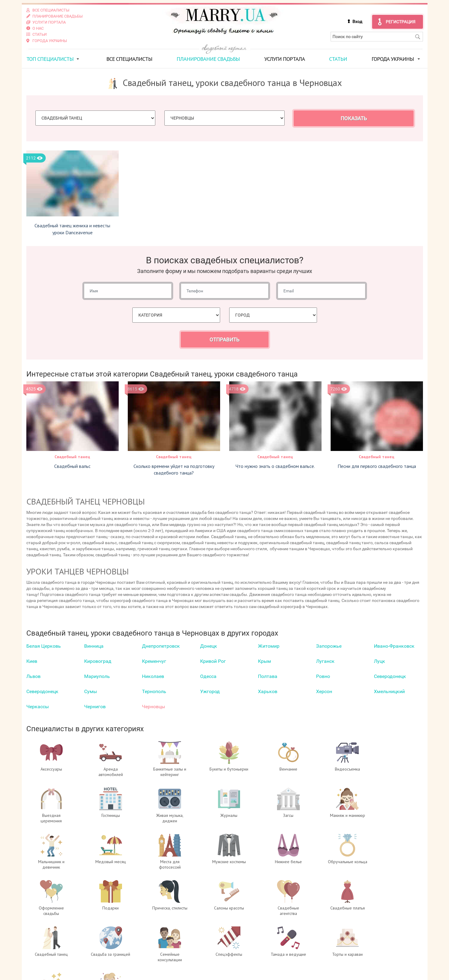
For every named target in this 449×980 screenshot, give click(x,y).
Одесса (208, 676)
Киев (32, 661)
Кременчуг (154, 661)
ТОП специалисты (50, 59)
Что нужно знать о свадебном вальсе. (275, 466)
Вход (357, 21)
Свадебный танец (72, 456)
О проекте (139, 942)
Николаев (153, 676)
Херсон (324, 691)
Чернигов (95, 707)
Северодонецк (390, 676)
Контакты (139, 966)
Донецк (209, 646)
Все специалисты (129, 59)
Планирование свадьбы (208, 59)
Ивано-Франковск (394, 646)
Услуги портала (285, 59)
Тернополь (154, 691)
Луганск (325, 661)
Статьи (338, 59)
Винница (94, 646)
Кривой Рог (213, 661)
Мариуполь (97, 676)
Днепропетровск (161, 646)
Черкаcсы (38, 707)
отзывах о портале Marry (386, 948)
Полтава (268, 676)
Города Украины (393, 59)
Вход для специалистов (156, 948)
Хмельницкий (389, 691)
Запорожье (329, 646)
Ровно (323, 676)
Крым (264, 661)
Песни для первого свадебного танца (377, 466)
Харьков (268, 691)
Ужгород (210, 691)
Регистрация (401, 22)
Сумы (91, 691)
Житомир (269, 646)
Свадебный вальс (72, 466)
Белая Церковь (44, 646)
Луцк (380, 661)
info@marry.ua (257, 966)
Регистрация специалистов (160, 954)
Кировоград (98, 661)
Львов (33, 676)
